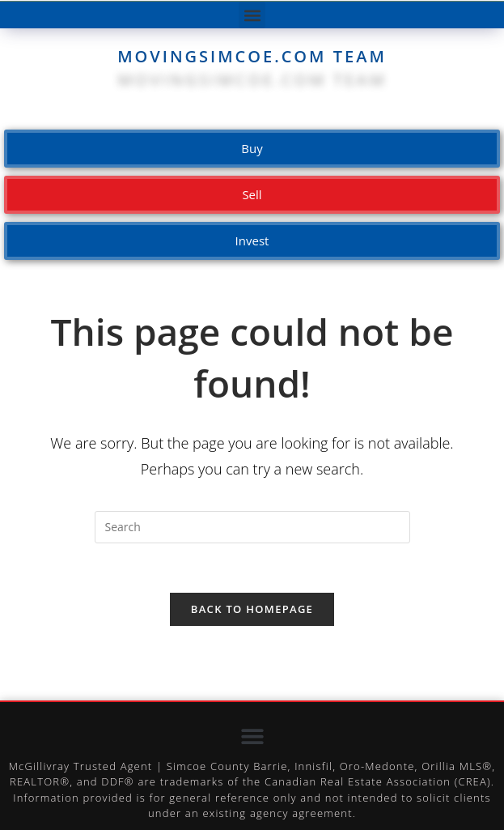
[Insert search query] (252, 527)
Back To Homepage (252, 609)
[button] (252, 15)
